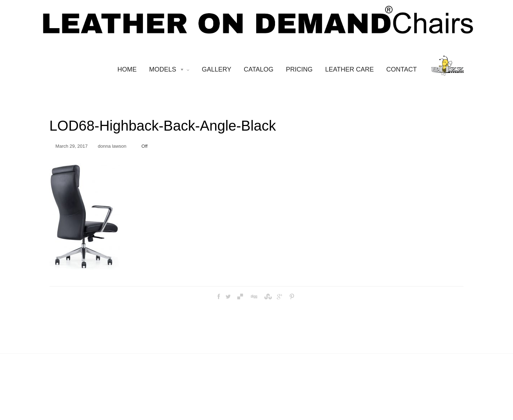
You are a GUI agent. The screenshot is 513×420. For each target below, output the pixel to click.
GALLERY (217, 69)
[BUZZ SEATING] (447, 69)
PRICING (299, 69)
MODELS (169, 69)
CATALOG (258, 69)
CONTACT (401, 69)
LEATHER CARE (350, 69)
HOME (127, 69)
